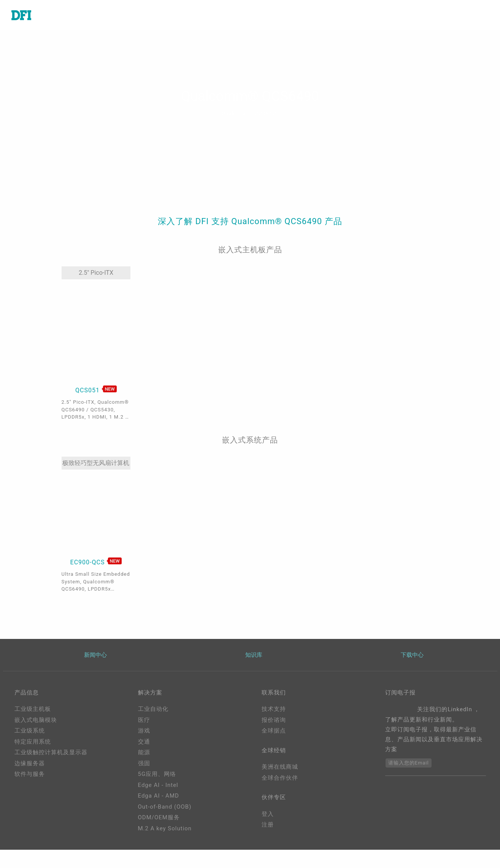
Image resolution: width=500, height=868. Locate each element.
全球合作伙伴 (280, 778)
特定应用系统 (33, 742)
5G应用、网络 (157, 774)
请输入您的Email (409, 763)
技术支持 (274, 709)
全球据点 (274, 731)
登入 (268, 814)
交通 (144, 742)
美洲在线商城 (280, 767)
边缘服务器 (30, 763)
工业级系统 (30, 731)
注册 (268, 825)
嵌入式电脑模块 (36, 720)
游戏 (144, 731)
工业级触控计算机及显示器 (51, 752)
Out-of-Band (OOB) (165, 807)
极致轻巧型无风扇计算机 (96, 463)
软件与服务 (30, 774)
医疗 (144, 720)
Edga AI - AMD (159, 796)
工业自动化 (153, 709)
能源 (144, 752)
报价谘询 (274, 720)
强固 (144, 763)
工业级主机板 (33, 709)
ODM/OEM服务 (159, 817)
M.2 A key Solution (165, 828)
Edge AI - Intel (158, 785)
